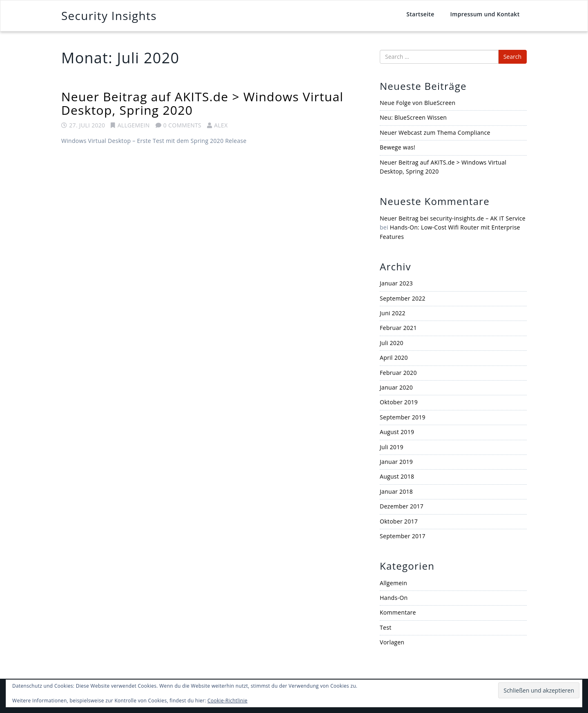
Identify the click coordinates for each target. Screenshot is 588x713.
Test (385, 627)
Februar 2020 (398, 373)
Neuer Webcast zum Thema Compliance (435, 133)
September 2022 (403, 298)
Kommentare (398, 612)
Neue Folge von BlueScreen (418, 103)
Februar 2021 (398, 328)
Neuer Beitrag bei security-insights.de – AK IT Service (453, 218)
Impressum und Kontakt (485, 14)
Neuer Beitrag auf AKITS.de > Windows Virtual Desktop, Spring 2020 (202, 103)
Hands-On (394, 598)
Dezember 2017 (402, 506)
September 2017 (403, 536)
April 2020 (394, 358)
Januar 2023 (396, 283)
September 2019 (403, 417)
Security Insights (109, 16)
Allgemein (134, 125)
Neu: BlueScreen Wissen (413, 117)
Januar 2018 (396, 491)
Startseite (420, 14)
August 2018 (397, 476)
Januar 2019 (396, 462)
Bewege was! (398, 147)
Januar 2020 (396, 387)
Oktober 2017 (399, 521)
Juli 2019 (392, 447)
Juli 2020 (392, 343)
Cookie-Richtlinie (227, 701)
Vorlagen (392, 642)
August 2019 (397, 432)
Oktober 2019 (399, 402)
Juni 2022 (393, 313)
